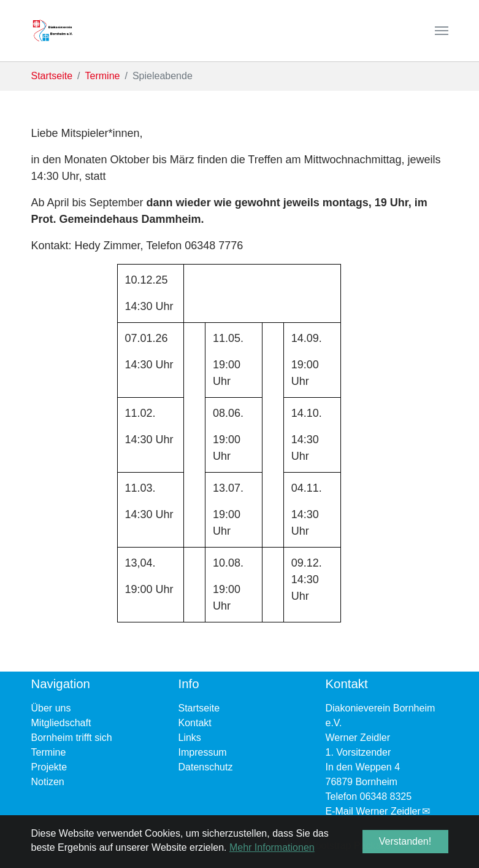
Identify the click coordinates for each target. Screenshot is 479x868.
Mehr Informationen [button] (272, 847)
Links (190, 738)
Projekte (49, 767)
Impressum (203, 752)
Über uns (51, 708)
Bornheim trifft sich (72, 738)
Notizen (48, 782)
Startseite (199, 708)
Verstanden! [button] (405, 841)
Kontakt (195, 723)
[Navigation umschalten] (442, 31)
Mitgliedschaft (61, 723)
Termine (49, 752)
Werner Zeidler (388, 811)
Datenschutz (206, 767)
